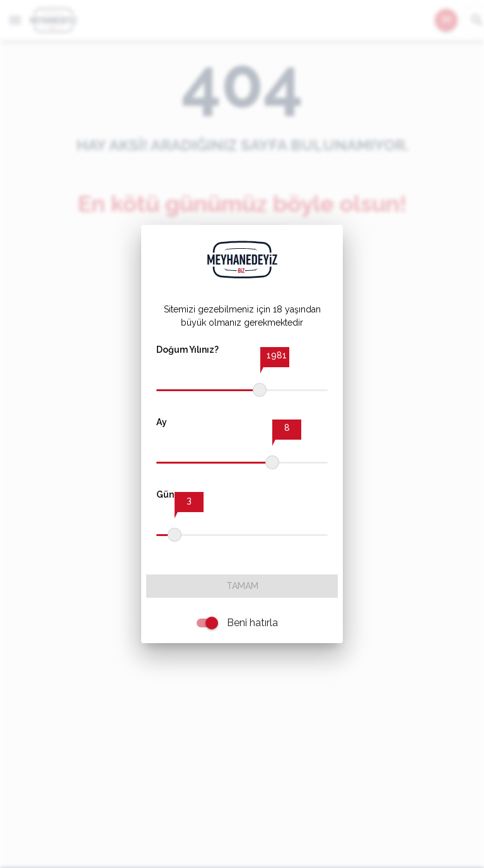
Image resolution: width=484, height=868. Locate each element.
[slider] (260, 390)
